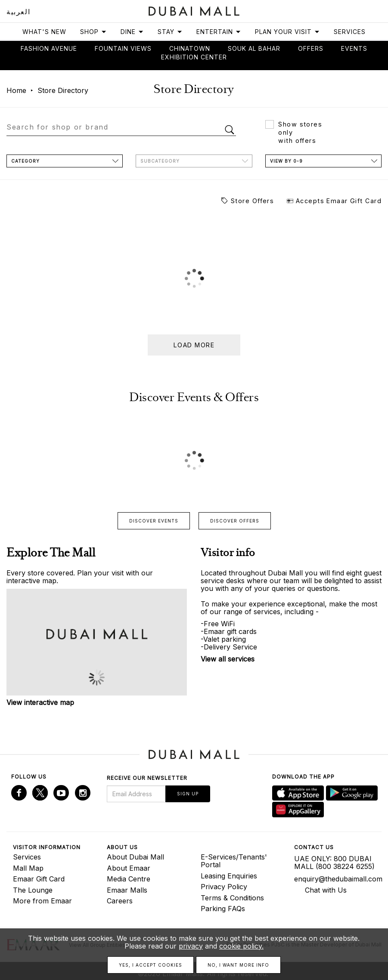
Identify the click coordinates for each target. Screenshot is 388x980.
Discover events (154, 521)
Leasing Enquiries (229, 876)
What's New (44, 32)
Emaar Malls (127, 890)
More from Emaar (42, 901)
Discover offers (235, 521)
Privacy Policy (224, 887)
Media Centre (129, 879)
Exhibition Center (194, 57)
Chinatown (190, 48)
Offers (311, 48)
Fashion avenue (49, 48)
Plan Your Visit (287, 32)
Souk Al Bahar (254, 48)
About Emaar (129, 868)
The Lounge (33, 890)
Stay (170, 32)
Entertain (219, 32)
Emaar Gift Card (39, 879)
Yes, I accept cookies (151, 965)
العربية (18, 12)
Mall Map (28, 868)
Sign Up (188, 794)
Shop (93, 32)
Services (350, 32)
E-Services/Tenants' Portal (234, 861)
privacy (191, 946)
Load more (194, 345)
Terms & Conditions (232, 898)
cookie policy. (241, 946)
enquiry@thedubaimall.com (335, 879)
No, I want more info (238, 965)
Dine (132, 32)
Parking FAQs (223, 909)
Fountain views (123, 48)
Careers (120, 901)
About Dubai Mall (135, 857)
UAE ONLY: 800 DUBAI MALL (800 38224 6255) (334, 863)
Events (354, 48)
